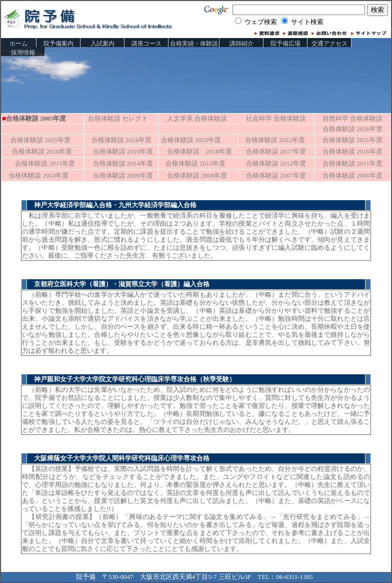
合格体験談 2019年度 (123, 151)
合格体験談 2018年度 (199, 151)
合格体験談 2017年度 (276, 151)
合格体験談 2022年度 (275, 140)
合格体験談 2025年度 (37, 140)
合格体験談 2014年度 (123, 163)
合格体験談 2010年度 (35, 175)
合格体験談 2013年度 (192, 163)
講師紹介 (241, 44)
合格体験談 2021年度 (352, 140)
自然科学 (352, 118)
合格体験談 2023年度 (191, 140)
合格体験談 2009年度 (123, 175)
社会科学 (276, 118)
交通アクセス (329, 44)
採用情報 (23, 53)
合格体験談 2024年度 (118, 140)
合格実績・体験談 (194, 44)
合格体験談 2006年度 (352, 175)
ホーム (18, 44)
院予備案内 (58, 44)
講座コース (146, 44)
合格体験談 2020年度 (42, 151)
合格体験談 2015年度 (38, 163)
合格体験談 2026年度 (352, 129)
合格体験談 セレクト (117, 118)
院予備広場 (285, 44)
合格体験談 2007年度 (276, 175)
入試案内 (102, 44)
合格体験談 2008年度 (197, 175)
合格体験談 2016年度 (352, 151)
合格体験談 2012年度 (276, 163)
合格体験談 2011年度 (352, 163)
